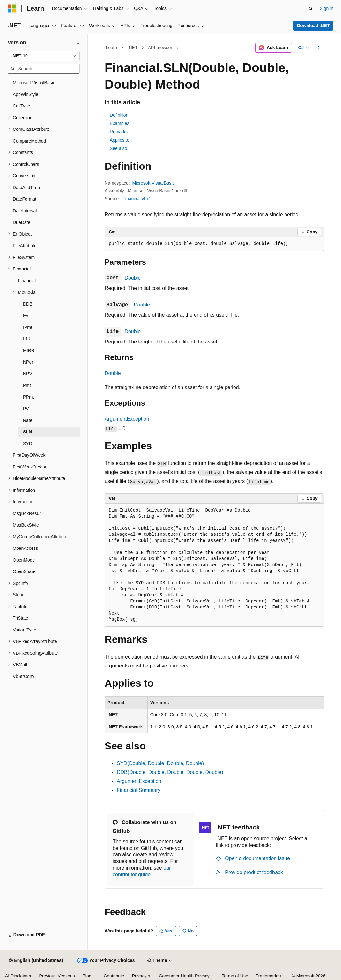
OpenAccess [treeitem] (25, 548)
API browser (160, 48)
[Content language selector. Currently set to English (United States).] (36, 961)
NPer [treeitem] (28, 362)
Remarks (119, 132)
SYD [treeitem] (28, 444)
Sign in (326, 8)
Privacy (139, 976)
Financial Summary (139, 790)
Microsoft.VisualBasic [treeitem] (34, 83)
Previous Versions (57, 976)
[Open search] (311, 9)
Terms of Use (235, 976)
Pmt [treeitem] (27, 385)
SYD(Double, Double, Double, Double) (160, 763)
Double (133, 278)
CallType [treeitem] (21, 106)
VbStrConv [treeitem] (24, 676)
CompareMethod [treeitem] (29, 141)
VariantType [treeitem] (25, 630)
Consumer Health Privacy (184, 976)
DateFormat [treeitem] (25, 199)
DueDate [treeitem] (22, 222)
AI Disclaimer (18, 976)
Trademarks (268, 976)
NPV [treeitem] (28, 374)
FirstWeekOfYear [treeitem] (30, 467)
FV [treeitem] (26, 315)
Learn (112, 48)
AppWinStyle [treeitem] (26, 94)
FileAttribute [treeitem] (25, 246)
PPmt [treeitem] (28, 397)
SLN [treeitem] (27, 432)
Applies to (119, 140)
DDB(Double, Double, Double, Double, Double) (170, 772)
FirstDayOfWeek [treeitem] (29, 455)
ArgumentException (127, 419)
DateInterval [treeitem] (25, 211)
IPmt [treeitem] (28, 327)
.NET (133, 48)
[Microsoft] (12, 9)
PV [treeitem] (26, 409)
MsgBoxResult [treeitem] (27, 513)
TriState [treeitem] (21, 618)
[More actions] (319, 48)
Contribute (114, 976)
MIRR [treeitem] (29, 350)
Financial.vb (134, 199)
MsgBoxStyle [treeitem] (26, 525)
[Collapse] (78, 43)
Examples (119, 123)
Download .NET (313, 26)
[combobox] (44, 56)
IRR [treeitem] (27, 339)
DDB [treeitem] (28, 304)
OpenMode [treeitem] (24, 560)
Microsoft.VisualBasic (154, 183)
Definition (119, 115)
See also (118, 148)
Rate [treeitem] (28, 420)
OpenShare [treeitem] (24, 571)
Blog (87, 976)
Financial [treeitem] (27, 281)
